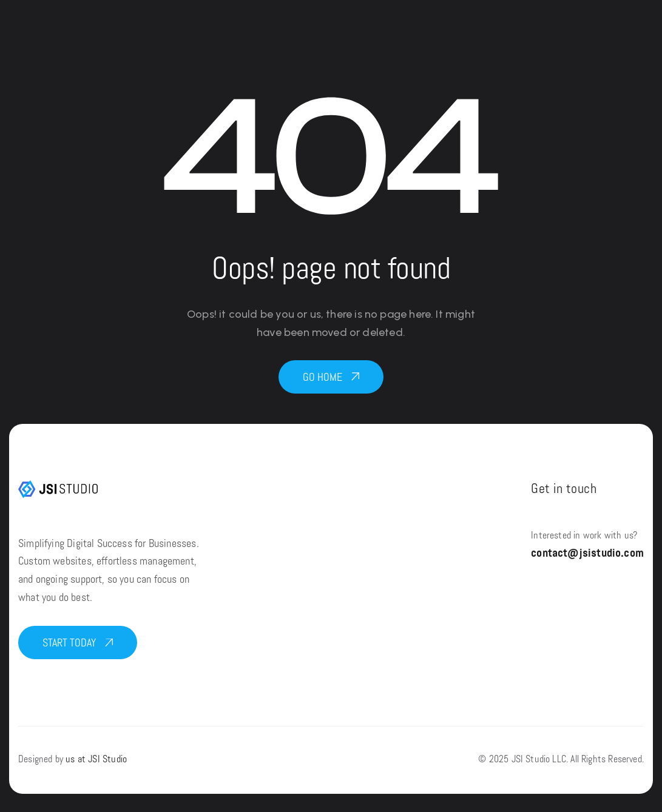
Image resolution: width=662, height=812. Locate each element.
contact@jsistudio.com (587, 554)
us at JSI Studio (96, 760)
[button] (331, 377)
